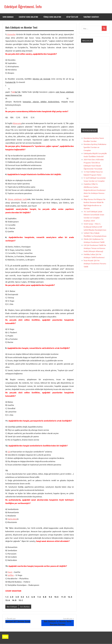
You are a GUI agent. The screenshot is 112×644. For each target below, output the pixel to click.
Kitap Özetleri (72, 17)
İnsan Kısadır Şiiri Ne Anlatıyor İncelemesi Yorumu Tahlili (95, 263)
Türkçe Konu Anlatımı (52, 17)
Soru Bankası (8, 17)
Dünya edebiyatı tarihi (17, 199)
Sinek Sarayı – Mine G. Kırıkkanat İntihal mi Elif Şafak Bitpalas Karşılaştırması (95, 227)
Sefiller (11, 575)
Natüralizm (12, 519)
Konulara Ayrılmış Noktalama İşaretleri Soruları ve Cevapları (95, 147)
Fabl (13, 92)
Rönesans (17, 123)
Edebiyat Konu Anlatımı (28, 17)
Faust (10, 572)
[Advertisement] (94, 85)
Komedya (11, 34)
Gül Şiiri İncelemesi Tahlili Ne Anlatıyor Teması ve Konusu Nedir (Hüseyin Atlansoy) (95, 248)
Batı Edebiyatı (12, 607)
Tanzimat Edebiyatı (91, 17)
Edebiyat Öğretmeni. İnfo (25, 7)
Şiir (9, 452)
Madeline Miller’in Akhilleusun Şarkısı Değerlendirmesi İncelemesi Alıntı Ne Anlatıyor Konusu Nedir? (95, 190)
